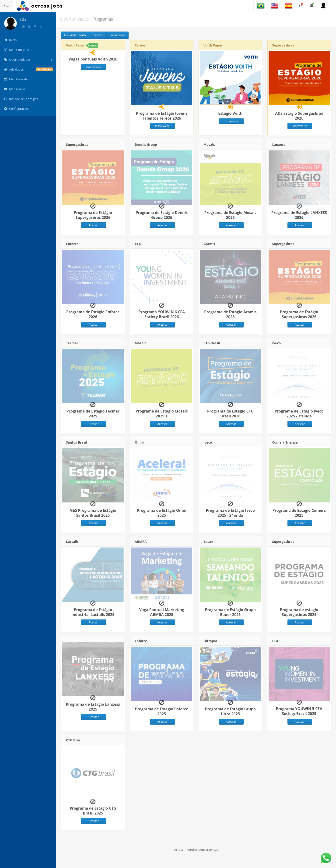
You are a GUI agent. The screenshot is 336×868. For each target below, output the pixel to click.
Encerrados (117, 35)
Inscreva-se (94, 67)
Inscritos (98, 35)
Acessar (94, 225)
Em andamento (75, 35)
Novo (93, 45)
